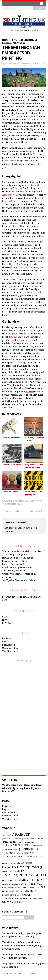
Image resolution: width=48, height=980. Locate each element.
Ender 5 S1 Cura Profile (14, 564)
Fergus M (27, 64)
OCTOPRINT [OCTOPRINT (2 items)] (12, 888)
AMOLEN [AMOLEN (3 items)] (38, 857)
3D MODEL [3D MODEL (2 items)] (6, 835)
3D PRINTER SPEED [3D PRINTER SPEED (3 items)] (10, 850)
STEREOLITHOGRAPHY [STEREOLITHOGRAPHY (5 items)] (15, 899)
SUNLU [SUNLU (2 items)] (30, 899)
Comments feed (10, 648)
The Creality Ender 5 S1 (14, 571)
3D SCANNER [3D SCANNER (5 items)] (9, 853)
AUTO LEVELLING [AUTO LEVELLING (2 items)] (29, 860)
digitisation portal (10, 195)
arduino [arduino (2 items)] (5, 860)
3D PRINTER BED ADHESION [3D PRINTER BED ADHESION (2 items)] (12, 839)
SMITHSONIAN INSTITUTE (28, 501)
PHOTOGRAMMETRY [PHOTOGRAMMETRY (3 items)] (31, 888)
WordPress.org (10, 651)
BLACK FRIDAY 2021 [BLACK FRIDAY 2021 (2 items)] (9, 863)
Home (5, 40)
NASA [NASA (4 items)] (5, 888)
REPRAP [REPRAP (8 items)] (25, 895)
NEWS (14, 40)
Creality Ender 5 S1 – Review (17, 568)
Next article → (38, 511)
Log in (5, 642)
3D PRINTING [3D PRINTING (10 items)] (28, 849)
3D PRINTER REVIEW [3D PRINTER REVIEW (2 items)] (36, 846)
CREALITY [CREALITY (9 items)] (9, 867)
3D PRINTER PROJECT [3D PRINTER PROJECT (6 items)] (15, 845)
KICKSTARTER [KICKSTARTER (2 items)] (15, 884)
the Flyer (13, 337)
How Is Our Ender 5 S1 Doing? (18, 558)
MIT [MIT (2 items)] (41, 884)
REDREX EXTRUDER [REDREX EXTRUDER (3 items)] (10, 895)
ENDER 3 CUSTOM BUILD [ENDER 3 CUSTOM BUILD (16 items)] (24, 875)
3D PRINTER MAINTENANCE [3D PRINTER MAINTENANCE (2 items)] (28, 842)
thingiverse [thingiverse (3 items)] (37, 899)
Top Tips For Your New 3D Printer (19, 580)
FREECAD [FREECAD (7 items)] (38, 880)
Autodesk (30, 392)
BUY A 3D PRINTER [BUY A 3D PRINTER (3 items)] (24, 863)
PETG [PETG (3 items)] (19, 888)
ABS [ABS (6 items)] (32, 853)
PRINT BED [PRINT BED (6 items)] (29, 891)
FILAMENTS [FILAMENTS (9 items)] (23, 880)
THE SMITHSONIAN (12, 504)
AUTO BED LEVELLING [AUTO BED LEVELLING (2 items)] (15, 860)
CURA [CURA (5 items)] (21, 871)
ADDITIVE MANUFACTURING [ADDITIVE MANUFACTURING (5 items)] (18, 857)
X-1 (24, 337)
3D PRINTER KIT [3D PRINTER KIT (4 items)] (10, 842)
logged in (23, 528)
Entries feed (9, 645)
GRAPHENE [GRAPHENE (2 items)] (6, 884)
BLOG (5, 617)
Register (7, 639)
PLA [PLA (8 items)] (43, 888)
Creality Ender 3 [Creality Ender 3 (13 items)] (30, 867)
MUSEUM (9, 501)
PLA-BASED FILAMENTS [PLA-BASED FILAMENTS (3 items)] (12, 891)
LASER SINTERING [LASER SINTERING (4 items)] (30, 884)
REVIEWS (7, 623)
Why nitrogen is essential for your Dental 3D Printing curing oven (24, 553)
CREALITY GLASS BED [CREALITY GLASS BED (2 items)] (10, 872)
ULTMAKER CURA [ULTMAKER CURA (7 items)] (13, 902)
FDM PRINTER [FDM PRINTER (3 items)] (8, 880)
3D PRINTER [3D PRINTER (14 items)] (20, 835)
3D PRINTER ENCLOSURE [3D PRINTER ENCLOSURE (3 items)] (32, 839)
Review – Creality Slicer (15, 561)
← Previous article (12, 511)
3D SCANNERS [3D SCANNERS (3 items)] (23, 853)
